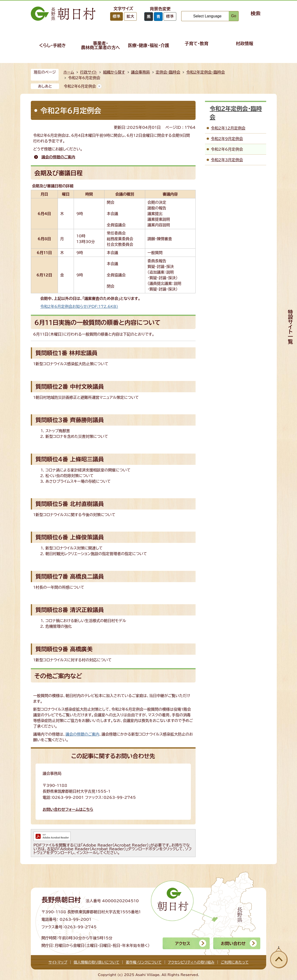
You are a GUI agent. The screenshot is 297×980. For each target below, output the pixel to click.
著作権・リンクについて (144, 962)
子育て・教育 (197, 43)
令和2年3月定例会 (227, 160)
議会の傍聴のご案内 (58, 157)
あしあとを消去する (99, 86)
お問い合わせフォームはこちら (68, 809)
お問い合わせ (233, 943)
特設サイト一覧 (290, 327)
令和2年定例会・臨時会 (205, 72)
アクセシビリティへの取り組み (191, 962)
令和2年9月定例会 (227, 139)
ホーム (69, 72)
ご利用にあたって (235, 962)
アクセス (183, 943)
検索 (256, 13)
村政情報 (245, 43)
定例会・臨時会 (168, 72)
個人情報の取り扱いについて (96, 962)
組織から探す (114, 72)
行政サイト (88, 72)
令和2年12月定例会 (228, 128)
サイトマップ (58, 962)
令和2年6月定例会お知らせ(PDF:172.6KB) (79, 306)
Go (234, 16)
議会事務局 (140, 72)
